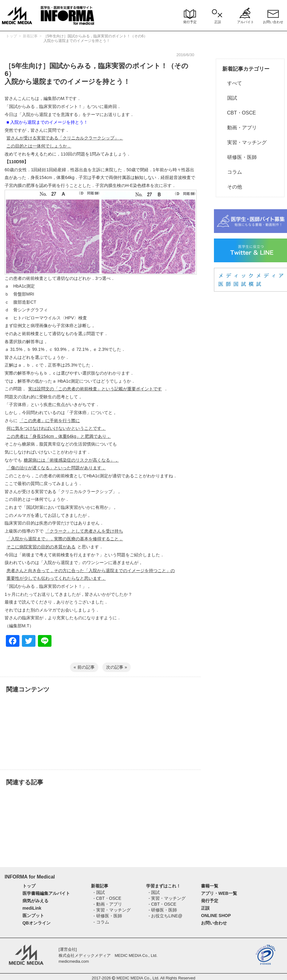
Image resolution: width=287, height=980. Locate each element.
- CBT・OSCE (107, 898)
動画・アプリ (240, 128)
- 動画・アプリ (108, 904)
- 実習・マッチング (112, 910)
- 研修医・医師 (108, 916)
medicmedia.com (74, 961)
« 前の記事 (84, 667)
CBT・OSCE (239, 113)
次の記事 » (117, 667)
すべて (232, 83)
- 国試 (99, 892)
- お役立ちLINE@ (166, 916)
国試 (230, 98)
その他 (232, 187)
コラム (232, 172)
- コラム (101, 922)
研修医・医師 (240, 157)
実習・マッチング (244, 142)
